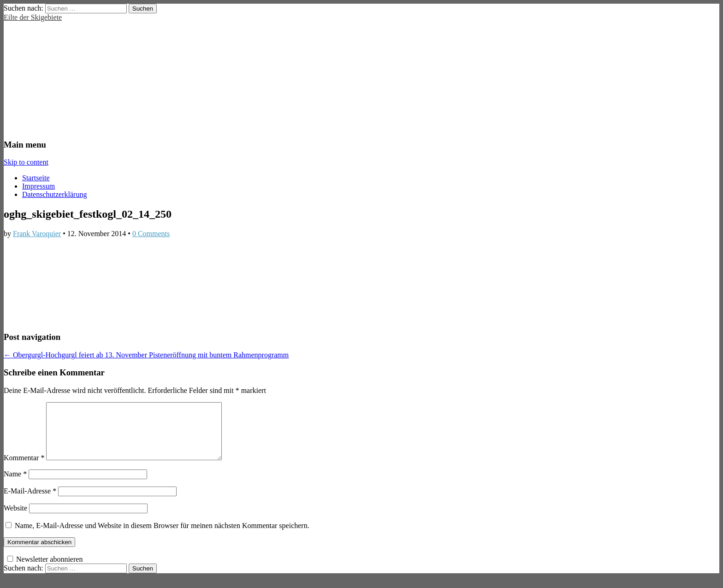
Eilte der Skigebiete (33, 17)
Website (15, 519)
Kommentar (24, 469)
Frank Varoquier (37, 234)
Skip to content (26, 162)
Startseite (36, 178)
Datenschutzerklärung (54, 194)
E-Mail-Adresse (30, 502)
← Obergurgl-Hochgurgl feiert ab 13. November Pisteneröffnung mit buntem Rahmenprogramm (146, 355)
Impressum (39, 186)
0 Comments (151, 234)
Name (15, 485)
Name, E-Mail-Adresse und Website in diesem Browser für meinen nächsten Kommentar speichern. (162, 537)
